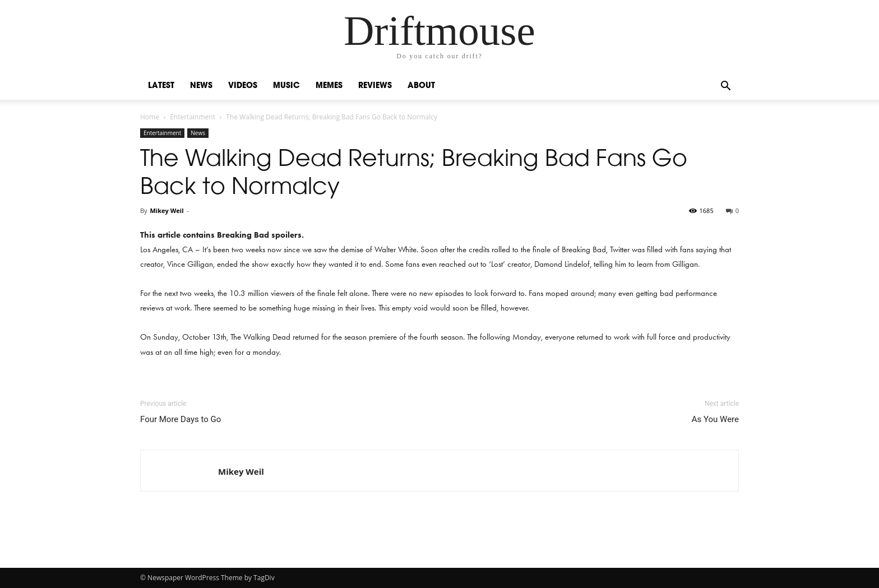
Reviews (375, 86)
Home (150, 117)
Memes (329, 86)
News (201, 86)
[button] (725, 87)
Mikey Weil (166, 210)
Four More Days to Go (181, 419)
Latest (161, 86)
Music (286, 86)
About (421, 86)
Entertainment (193, 117)
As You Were (715, 419)
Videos (243, 86)
